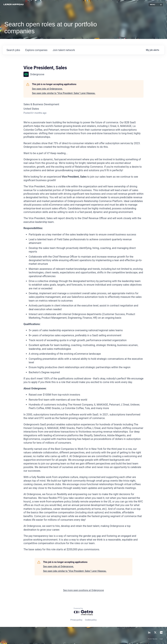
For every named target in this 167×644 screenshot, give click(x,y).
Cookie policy (91, 620)
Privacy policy (76, 620)
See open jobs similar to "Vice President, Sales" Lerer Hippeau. (64, 93)
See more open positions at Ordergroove (83, 590)
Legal (161, 639)
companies (36, 50)
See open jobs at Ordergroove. (47, 89)
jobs (13, 50)
